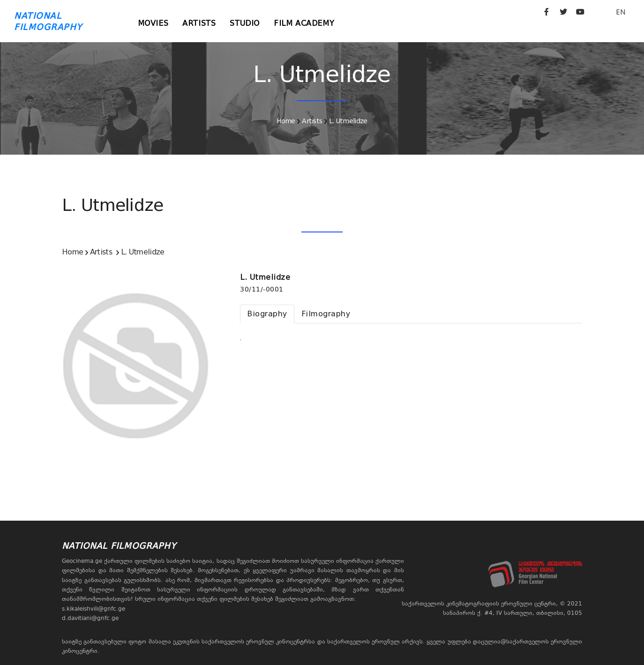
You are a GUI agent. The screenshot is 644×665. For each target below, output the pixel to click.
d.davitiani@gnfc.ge (90, 618)
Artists (199, 23)
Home (286, 121)
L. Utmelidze (348, 121)
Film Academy (304, 23)
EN (621, 12)
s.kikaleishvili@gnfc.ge (94, 609)
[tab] (267, 314)
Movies (153, 23)
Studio (245, 23)
